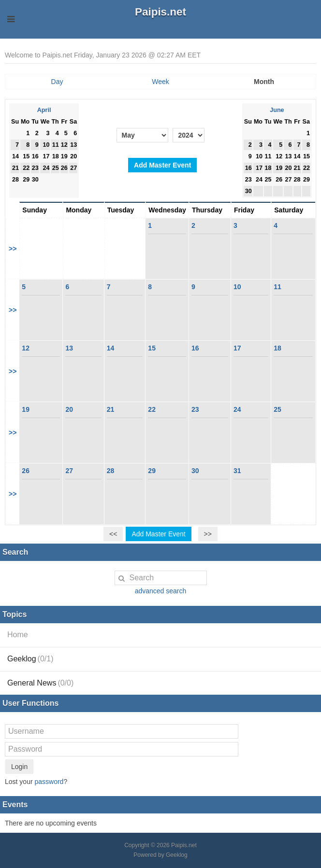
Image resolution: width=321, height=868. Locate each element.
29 (152, 471)
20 (69, 409)
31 (237, 471)
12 (26, 348)
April (44, 110)
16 (195, 348)
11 (277, 287)
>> (13, 249)
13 (69, 348)
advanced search (161, 591)
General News (40, 683)
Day (57, 82)
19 (26, 409)
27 (69, 471)
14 (111, 348)
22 (152, 409)
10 (237, 287)
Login (19, 767)
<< (113, 534)
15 (152, 348)
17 (237, 348)
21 (111, 409)
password (49, 782)
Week (160, 82)
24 (237, 409)
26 (26, 471)
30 (195, 471)
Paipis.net (160, 12)
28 (111, 471)
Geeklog (30, 659)
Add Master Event (162, 165)
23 (195, 409)
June (277, 110)
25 (277, 409)
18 (277, 348)
